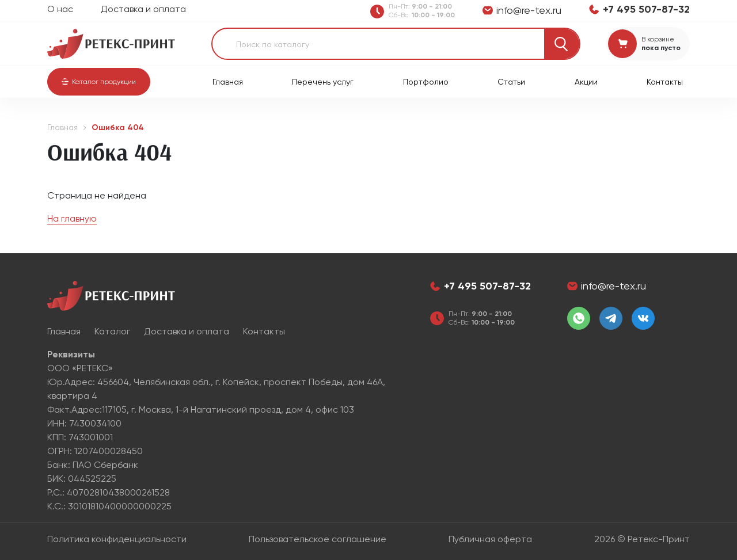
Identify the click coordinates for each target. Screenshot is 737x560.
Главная (228, 82)
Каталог (112, 331)
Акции (586, 82)
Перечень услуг (323, 82)
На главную (72, 218)
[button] (99, 82)
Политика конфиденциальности (117, 539)
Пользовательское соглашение (318, 539)
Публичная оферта (490, 539)
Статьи (511, 82)
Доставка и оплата (143, 9)
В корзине (658, 39)
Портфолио (426, 82)
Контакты (665, 82)
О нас (60, 9)
